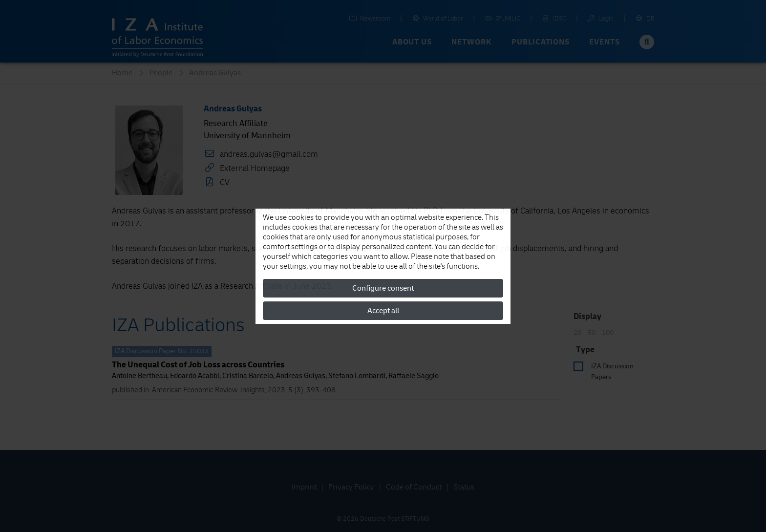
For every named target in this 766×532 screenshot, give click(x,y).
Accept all (383, 311)
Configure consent (383, 288)
